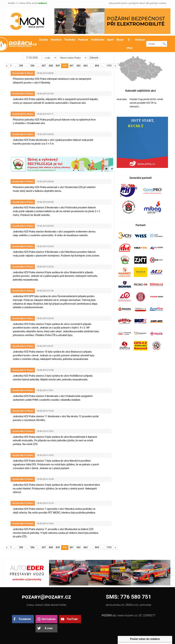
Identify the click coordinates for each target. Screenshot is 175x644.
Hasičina (56, 40)
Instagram (49, 619)
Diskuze (140, 40)
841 (72, 66)
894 (97, 66)
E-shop (129, 44)
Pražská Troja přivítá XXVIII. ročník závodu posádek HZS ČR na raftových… (146, 103)
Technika (70, 40)
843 (86, 66)
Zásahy (44, 40)
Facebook (25, 619)
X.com (48, 628)
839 (58, 66)
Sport (110, 40)
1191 (109, 66)
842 (79, 66)
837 (44, 66)
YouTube (72, 619)
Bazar (120, 40)
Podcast (83, 40)
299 (21, 66)
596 (32, 66)
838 (51, 66)
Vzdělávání (98, 40)
